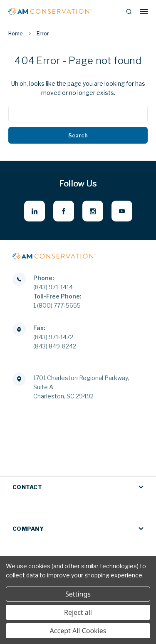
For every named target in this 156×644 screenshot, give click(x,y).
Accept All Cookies (78, 631)
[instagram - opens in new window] (93, 211)
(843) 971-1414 (53, 287)
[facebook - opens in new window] (64, 211)
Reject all (78, 612)
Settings (78, 594)
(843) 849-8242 (55, 346)
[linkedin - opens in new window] (35, 211)
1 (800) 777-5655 (57, 305)
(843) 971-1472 (53, 337)
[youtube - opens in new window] (122, 211)
